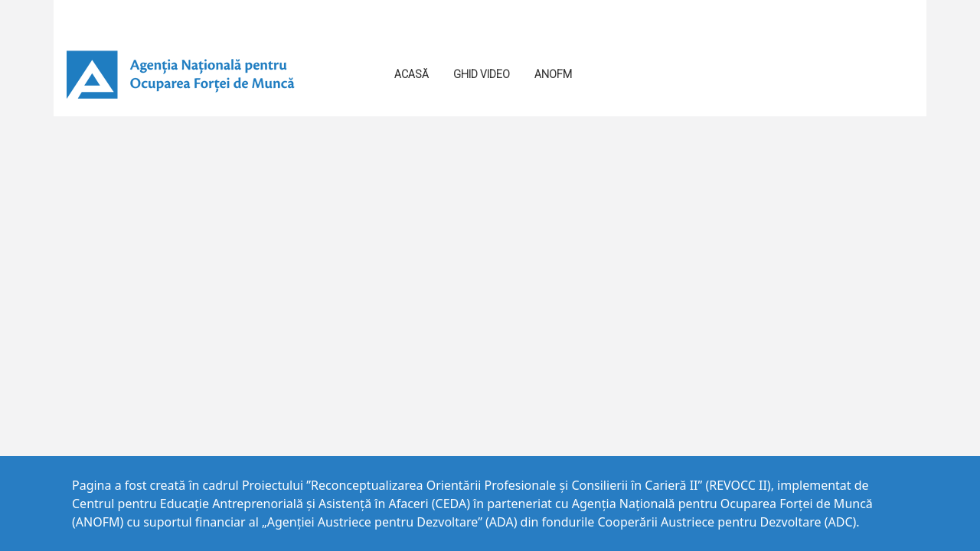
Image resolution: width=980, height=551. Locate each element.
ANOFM (553, 74)
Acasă (412, 74)
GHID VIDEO (482, 74)
